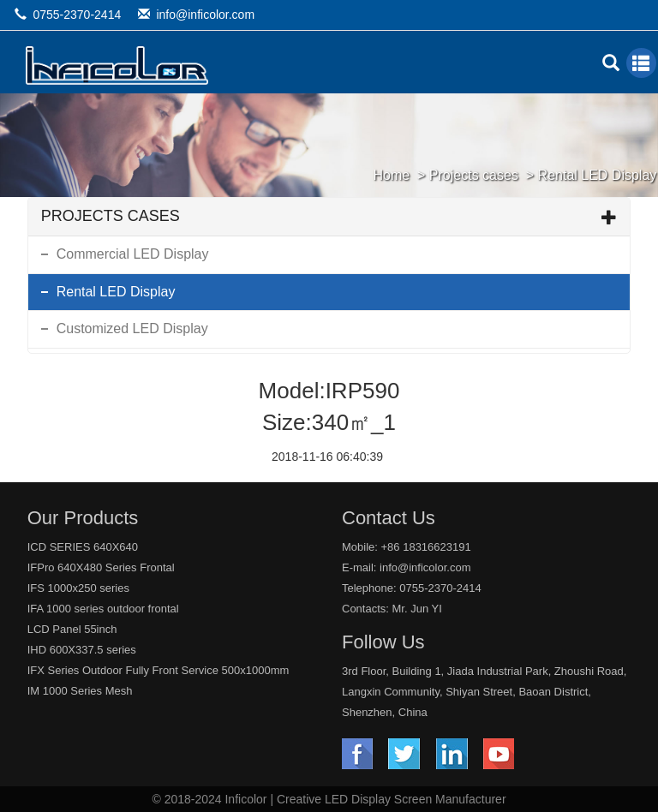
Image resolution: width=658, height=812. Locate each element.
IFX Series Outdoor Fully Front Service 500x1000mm (159, 670)
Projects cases (474, 175)
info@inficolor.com (205, 15)
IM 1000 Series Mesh (80, 691)
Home (391, 175)
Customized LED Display (132, 328)
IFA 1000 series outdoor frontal (103, 609)
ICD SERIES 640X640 (83, 547)
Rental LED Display (598, 175)
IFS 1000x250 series (78, 588)
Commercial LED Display (133, 254)
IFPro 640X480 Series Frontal (101, 567)
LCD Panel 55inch (72, 629)
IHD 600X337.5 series (82, 650)
